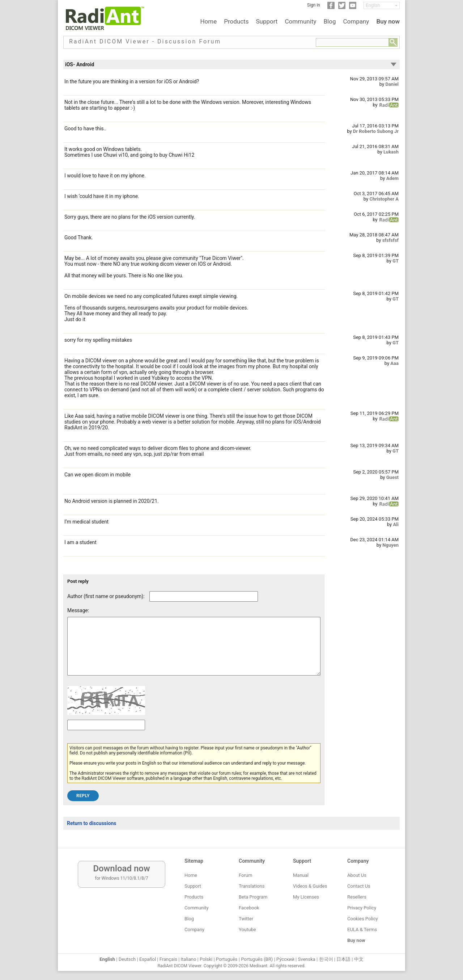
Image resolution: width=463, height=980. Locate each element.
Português (227, 959)
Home (208, 21)
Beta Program (253, 897)
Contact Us (359, 886)
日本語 (343, 959)
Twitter (246, 919)
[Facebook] (331, 8)
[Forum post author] (204, 596)
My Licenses (306, 897)
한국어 (326, 959)
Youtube (247, 929)
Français (168, 959)
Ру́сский (285, 959)
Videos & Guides (310, 886)
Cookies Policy (363, 919)
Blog (330, 21)
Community (300, 21)
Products (236, 21)
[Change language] (382, 5)
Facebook (249, 908)
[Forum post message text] (194, 652)
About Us (357, 875)
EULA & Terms (362, 929)
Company (356, 21)
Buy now (388, 21)
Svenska (307, 959)
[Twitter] (342, 8)
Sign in (314, 5)
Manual (301, 875)
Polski (206, 959)
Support (267, 21)
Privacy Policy (362, 908)
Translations (252, 886)
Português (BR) (257, 959)
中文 (359, 959)
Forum (245, 875)
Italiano (189, 959)
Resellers (357, 897)
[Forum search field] (352, 42)
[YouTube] (353, 8)
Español (148, 959)
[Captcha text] (106, 736)
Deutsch (127, 959)
